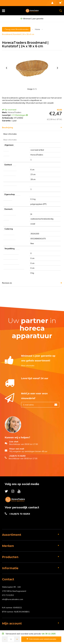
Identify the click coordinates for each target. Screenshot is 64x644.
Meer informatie (28, 366)
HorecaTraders (15, 112)
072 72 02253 (8, 595)
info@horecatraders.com (13, 599)
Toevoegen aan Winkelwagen (41, 639)
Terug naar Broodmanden (16, 29)
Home (37, 29)
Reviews (7, 283)
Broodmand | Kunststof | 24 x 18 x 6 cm (18, 34)
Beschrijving (7, 127)
